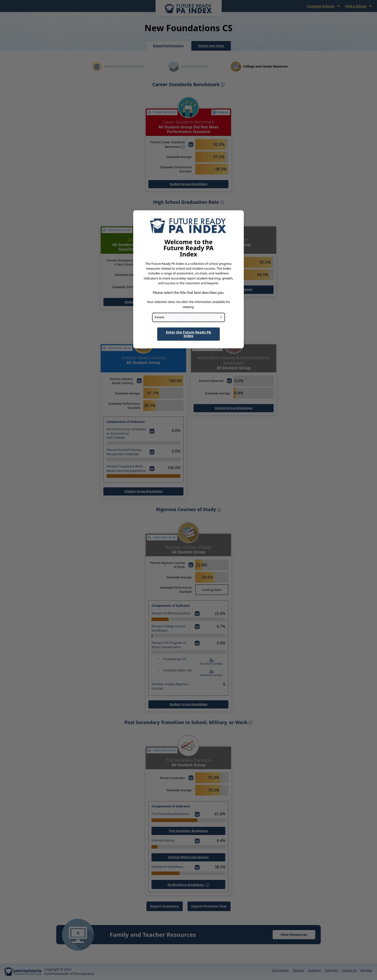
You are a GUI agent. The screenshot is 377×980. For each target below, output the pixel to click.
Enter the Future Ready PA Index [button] (188, 334)
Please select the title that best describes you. (188, 293)
